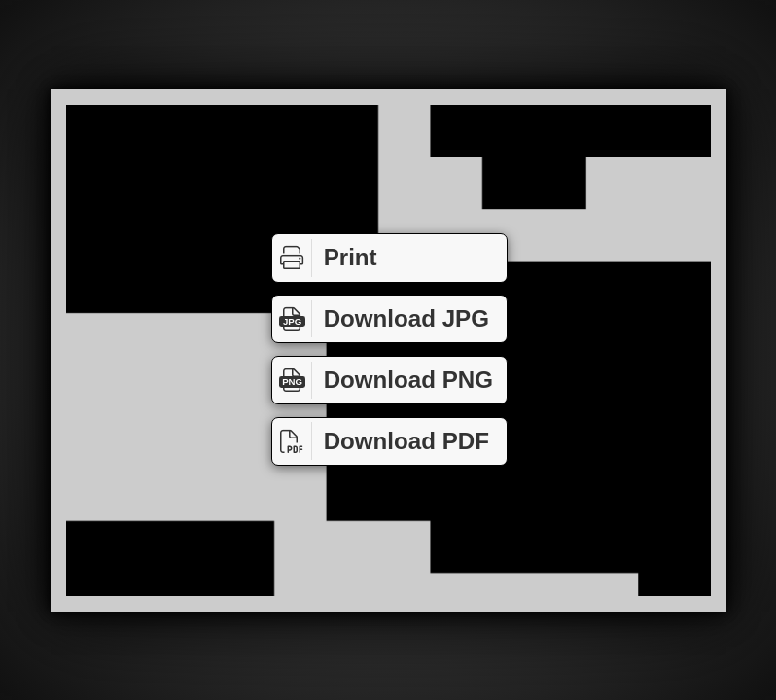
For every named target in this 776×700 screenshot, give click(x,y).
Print (325, 258)
